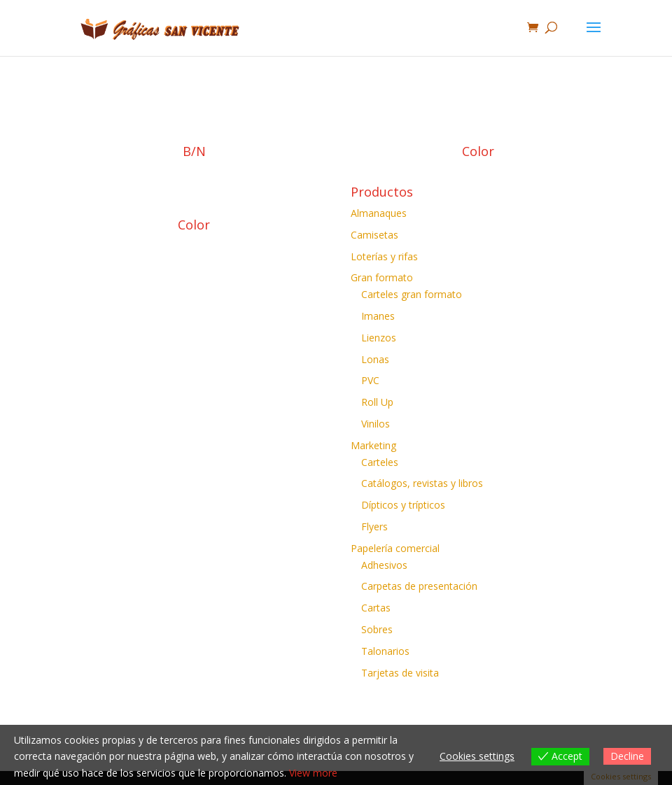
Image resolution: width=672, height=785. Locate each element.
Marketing (373, 445)
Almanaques (379, 213)
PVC (370, 380)
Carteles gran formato (412, 294)
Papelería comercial (395, 548)
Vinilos (376, 424)
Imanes (378, 316)
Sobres (377, 629)
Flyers (374, 526)
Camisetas (374, 235)
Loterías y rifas (384, 256)
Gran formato (382, 277)
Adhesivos (384, 565)
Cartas (376, 608)
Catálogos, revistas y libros (422, 483)
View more (313, 773)
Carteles (380, 462)
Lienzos (379, 338)
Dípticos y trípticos (403, 505)
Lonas (375, 359)
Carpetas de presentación (419, 586)
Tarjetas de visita (400, 673)
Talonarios (385, 651)
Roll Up (377, 402)
